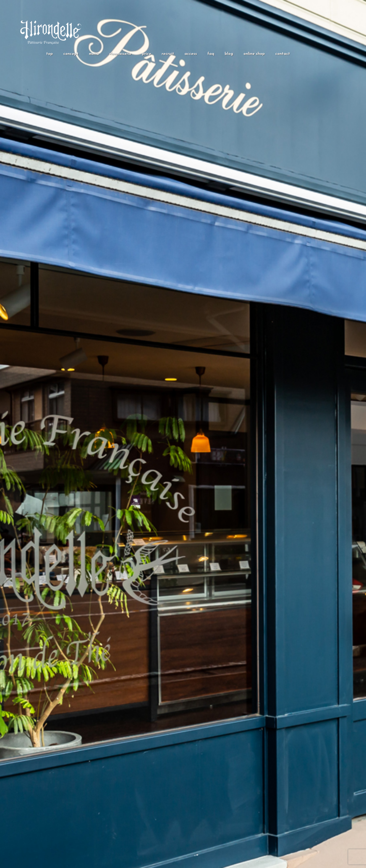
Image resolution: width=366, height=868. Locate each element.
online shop (254, 54)
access (191, 54)
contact (283, 54)
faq (211, 54)
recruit (168, 54)
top (50, 54)
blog (229, 54)
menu (94, 54)
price (147, 54)
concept (71, 54)
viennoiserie (120, 54)
